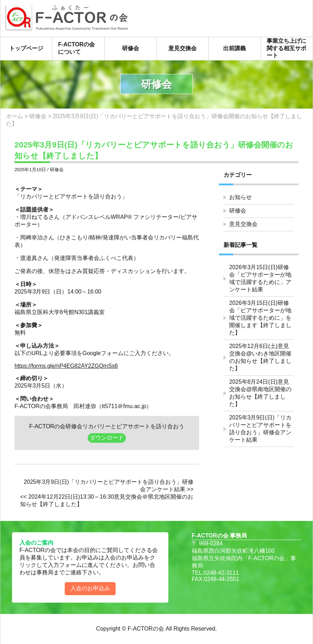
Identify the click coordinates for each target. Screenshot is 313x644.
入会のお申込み (90, 588)
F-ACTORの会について (76, 48)
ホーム (15, 116)
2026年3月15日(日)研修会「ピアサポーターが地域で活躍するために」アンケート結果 (260, 278)
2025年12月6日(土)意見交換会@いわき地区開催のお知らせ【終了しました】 (260, 357)
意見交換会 (182, 48)
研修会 (131, 48)
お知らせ (240, 197)
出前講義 (234, 48)
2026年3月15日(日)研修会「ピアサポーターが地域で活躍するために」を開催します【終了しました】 (260, 318)
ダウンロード (107, 438)
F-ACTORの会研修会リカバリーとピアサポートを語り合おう (107, 426)
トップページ (26, 48)
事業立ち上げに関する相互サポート (286, 48)
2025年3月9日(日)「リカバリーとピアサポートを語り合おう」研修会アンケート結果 (260, 429)
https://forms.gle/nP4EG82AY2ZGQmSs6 (66, 366)
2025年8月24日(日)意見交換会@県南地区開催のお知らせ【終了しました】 (260, 393)
